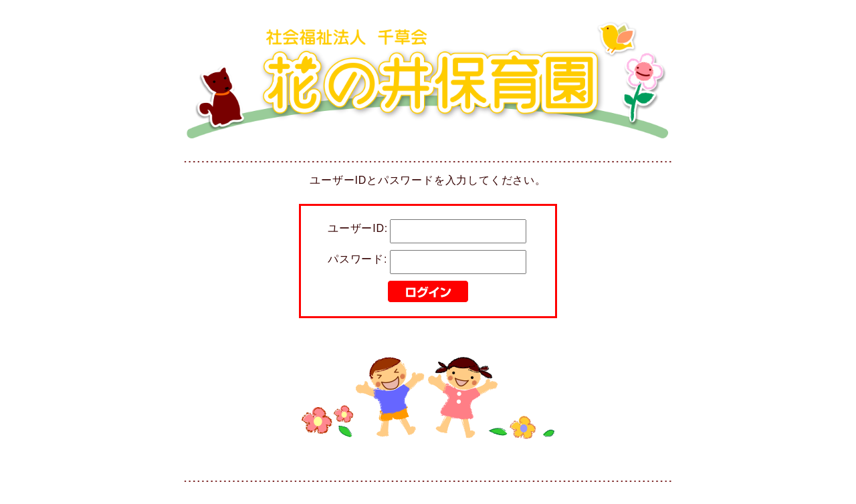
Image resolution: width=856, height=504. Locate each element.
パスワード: (357, 259)
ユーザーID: (358, 228)
